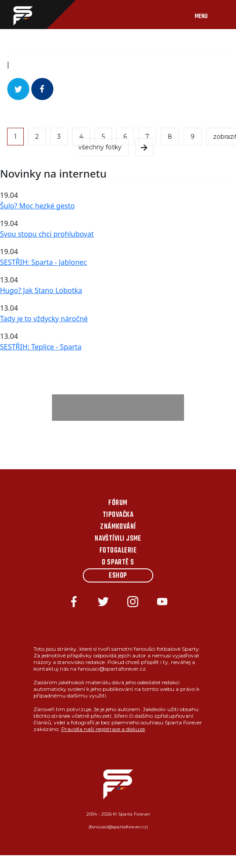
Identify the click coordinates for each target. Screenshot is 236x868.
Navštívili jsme (118, 539)
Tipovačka (118, 515)
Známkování (118, 527)
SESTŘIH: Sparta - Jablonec (43, 262)
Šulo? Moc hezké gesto (37, 206)
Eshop (118, 576)
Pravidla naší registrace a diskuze (103, 729)
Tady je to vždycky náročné (44, 319)
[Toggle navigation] (210, 15)
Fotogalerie (118, 551)
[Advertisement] (118, 408)
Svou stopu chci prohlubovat (47, 234)
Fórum (118, 503)
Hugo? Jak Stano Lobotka (41, 290)
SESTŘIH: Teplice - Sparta (41, 347)
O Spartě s (118, 563)
